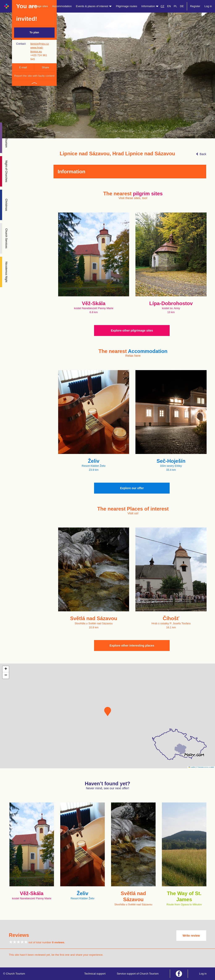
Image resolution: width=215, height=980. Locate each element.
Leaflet (192, 767)
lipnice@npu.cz (39, 44)
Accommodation (62, 6)
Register (195, 6)
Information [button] (150, 6)
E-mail (23, 67)
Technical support (95, 974)
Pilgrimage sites (38, 6)
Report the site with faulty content (34, 76)
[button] (108, 712)
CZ (162, 6)
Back (201, 154)
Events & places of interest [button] (94, 6)
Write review (191, 936)
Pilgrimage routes (127, 6)
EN (169, 6)
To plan (34, 32)
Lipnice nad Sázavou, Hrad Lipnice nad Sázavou (117, 154)
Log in (208, 6)
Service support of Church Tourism (138, 974)
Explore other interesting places (132, 646)
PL (176, 6)
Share (45, 67)
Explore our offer (132, 488)
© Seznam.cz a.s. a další (205, 767)
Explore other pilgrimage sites (132, 331)
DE (182, 6)
